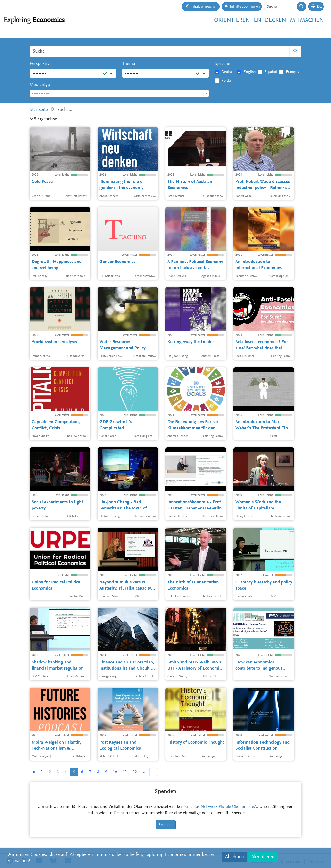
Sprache (222, 64)
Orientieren (232, 20)
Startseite (39, 110)
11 (125, 772)
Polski (226, 81)
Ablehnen (235, 857)
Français (292, 72)
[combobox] (119, 93)
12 (135, 772)
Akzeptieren (263, 857)
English (250, 72)
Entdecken (270, 20)
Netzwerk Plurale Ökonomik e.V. (229, 807)
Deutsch (228, 72)
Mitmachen (307, 20)
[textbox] (119, 94)
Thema (129, 64)
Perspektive (41, 64)
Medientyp (40, 85)
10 (115, 772)
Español (271, 72)
